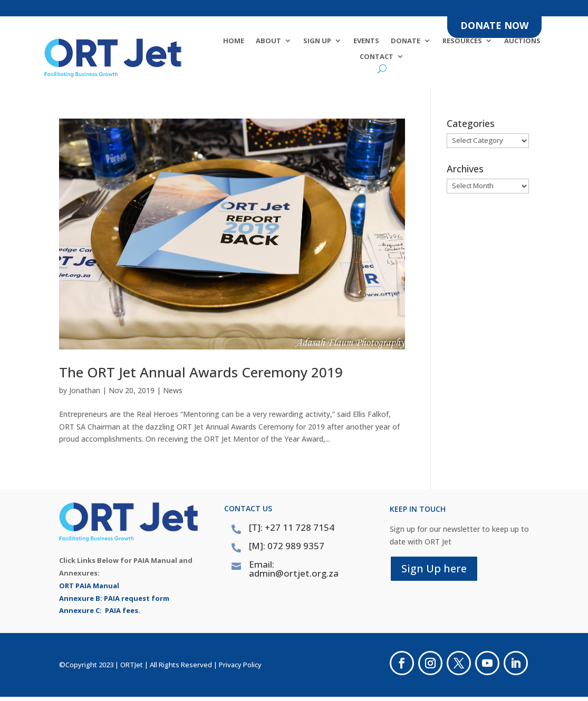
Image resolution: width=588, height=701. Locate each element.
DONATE (406, 41)
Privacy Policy (240, 665)
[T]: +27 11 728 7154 (292, 527)
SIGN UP (317, 41)
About (268, 41)
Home (234, 41)
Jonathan (85, 390)
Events (366, 41)
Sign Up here (434, 568)
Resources (462, 41)
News (173, 390)
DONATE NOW (494, 25)
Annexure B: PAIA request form (114, 598)
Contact (377, 57)
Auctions (522, 41)
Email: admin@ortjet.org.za (294, 569)
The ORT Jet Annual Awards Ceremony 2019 (201, 372)
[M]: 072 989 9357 (287, 546)
